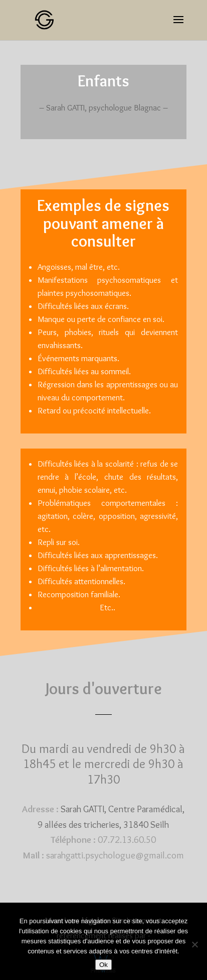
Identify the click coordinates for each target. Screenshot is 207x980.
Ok (103, 965)
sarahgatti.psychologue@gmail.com (115, 855)
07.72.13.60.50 (127, 840)
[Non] (194, 944)
